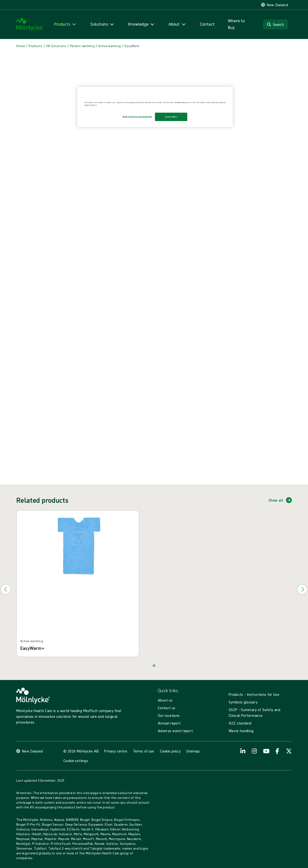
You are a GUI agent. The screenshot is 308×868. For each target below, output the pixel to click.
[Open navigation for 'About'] (178, 24)
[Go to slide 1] (154, 666)
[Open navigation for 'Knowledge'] (142, 24)
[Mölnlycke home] (30, 25)
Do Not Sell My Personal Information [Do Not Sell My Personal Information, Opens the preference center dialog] (137, 117)
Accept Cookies (171, 117)
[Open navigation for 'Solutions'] (103, 24)
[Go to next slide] (302, 589)
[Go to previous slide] (6, 589)
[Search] (275, 24)
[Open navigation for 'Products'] (66, 24)
